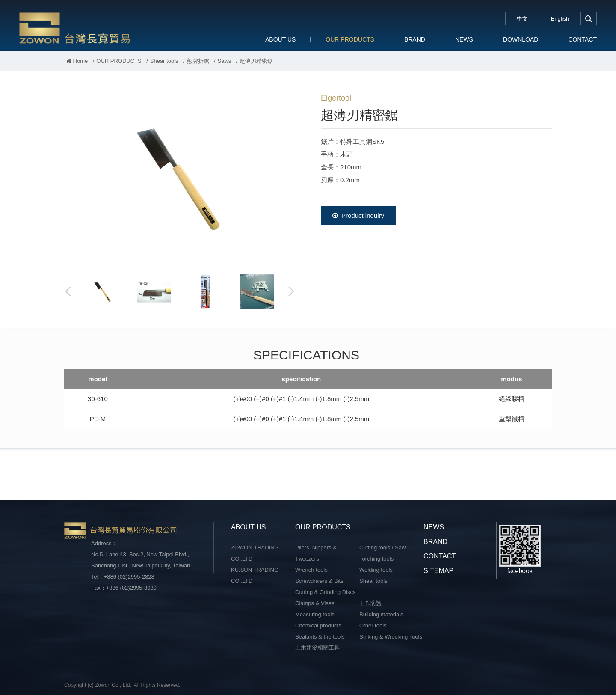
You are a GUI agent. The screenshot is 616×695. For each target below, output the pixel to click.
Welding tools (376, 570)
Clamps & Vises (315, 603)
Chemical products (318, 625)
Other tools (373, 625)
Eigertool (336, 98)
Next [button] (291, 291)
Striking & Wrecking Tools (391, 637)
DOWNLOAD (521, 39)
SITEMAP (438, 571)
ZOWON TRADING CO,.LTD (255, 553)
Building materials (381, 614)
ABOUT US (280, 39)
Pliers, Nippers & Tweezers (316, 553)
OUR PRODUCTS (350, 39)
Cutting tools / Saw (382, 548)
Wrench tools (311, 570)
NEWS (464, 39)
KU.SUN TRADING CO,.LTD (255, 575)
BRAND (415, 39)
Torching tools (376, 559)
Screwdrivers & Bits (319, 581)
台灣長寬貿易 (75, 28)
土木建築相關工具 (317, 648)
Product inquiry (358, 215)
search (589, 18)
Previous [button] (68, 291)
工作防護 (370, 603)
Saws (225, 61)
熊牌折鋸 (198, 61)
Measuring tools (315, 614)
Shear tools (164, 61)
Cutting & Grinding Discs (326, 592)
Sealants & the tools (320, 637)
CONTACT (582, 39)
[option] (180, 178)
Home (77, 61)
